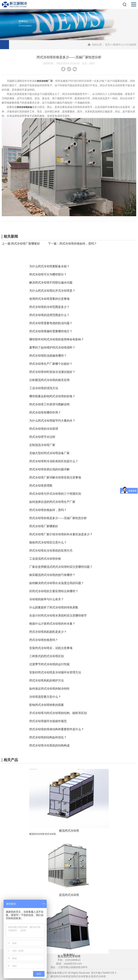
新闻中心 (118, 45)
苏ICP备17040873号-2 (104, 973)
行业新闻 (131, 45)
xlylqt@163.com (73, 964)
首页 (108, 45)
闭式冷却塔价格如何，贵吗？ (78, 244)
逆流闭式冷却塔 (77, 976)
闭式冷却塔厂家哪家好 (26, 244)
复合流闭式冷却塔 (96, 976)
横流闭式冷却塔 (59, 976)
